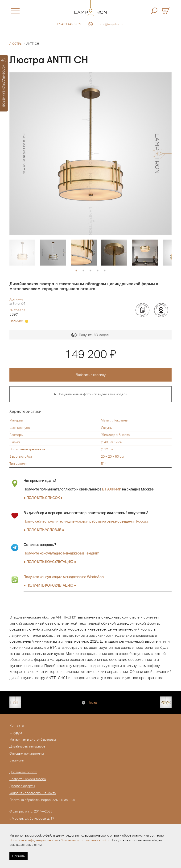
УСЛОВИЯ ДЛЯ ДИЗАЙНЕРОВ (4, 83)
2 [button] (83, 271)
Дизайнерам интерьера (27, 746)
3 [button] (90, 271)
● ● (50, 562)
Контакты (17, 726)
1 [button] (76, 271)
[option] (90, 154)
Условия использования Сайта (33, 793)
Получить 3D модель (91, 335)
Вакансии (17, 760)
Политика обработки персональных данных (42, 800)
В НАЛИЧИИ (112, 489)
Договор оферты (22, 786)
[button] (18, 154)
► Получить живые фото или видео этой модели (90, 394)
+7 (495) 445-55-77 (69, 24)
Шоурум (16, 733)
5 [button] (105, 271)
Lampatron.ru (23, 811)
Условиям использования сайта (85, 840)
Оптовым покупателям (27, 753)
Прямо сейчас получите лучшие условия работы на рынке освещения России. (86, 521)
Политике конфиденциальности (34, 840)
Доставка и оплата (23, 772)
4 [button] (98, 271)
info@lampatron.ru (112, 24)
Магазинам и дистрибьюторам (33, 739)
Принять (19, 856)
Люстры (16, 44)
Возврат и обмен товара (28, 779)
